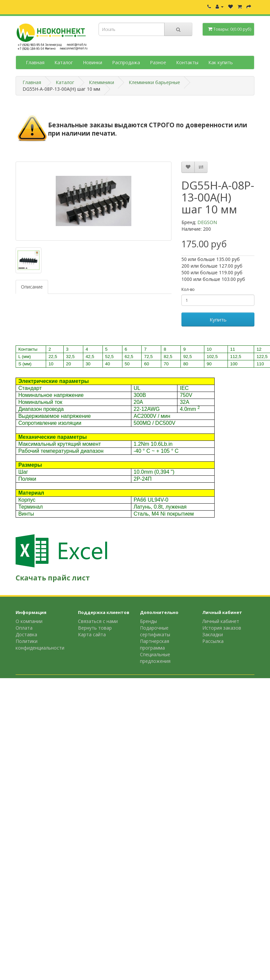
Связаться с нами (98, 621)
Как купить (221, 62)
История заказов (222, 628)
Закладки (213, 634)
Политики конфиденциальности (40, 644)
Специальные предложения (155, 658)
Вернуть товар (95, 628)
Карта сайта (92, 634)
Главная (35, 62)
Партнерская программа (155, 644)
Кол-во (188, 289)
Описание (32, 287)
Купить (218, 319)
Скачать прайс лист (53, 578)
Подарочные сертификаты (155, 631)
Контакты (187, 62)
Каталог (64, 62)
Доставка (26, 634)
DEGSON (207, 222)
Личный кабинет (221, 621)
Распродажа (126, 62)
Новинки (93, 62)
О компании (29, 621)
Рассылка (213, 641)
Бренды (148, 621)
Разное (158, 62)
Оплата (24, 628)
